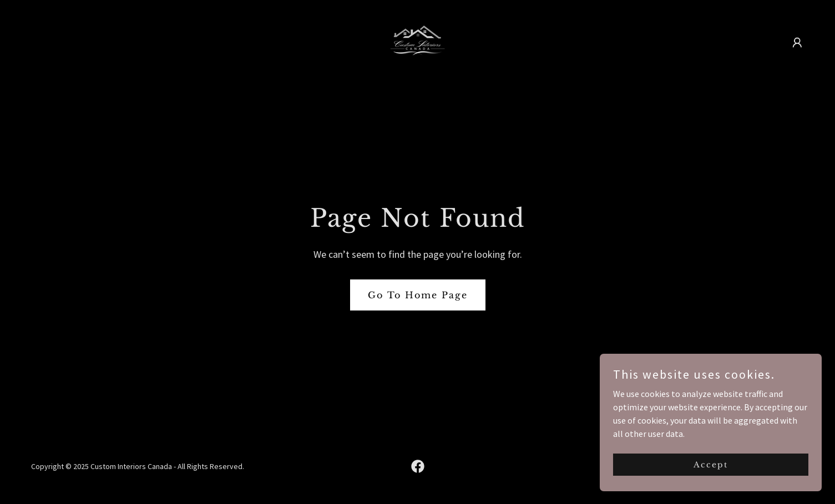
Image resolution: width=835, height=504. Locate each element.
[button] (797, 43)
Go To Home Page (418, 295)
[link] (417, 41)
